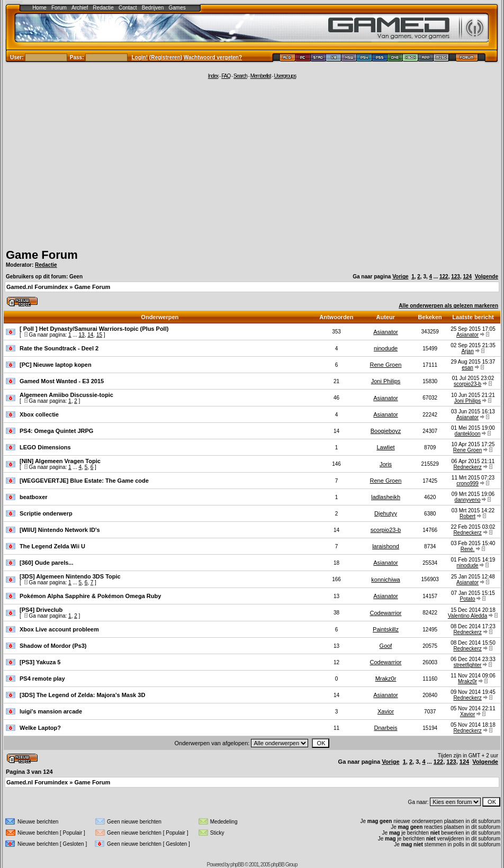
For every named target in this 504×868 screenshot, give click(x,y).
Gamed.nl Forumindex (37, 287)
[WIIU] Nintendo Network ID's (60, 530)
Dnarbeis (386, 728)
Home (39, 8)
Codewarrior (386, 613)
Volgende (487, 277)
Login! (140, 57)
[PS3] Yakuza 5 (40, 662)
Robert (467, 516)
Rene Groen (386, 365)
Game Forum (42, 255)
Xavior (386, 711)
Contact (128, 8)
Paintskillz (386, 629)
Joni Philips (386, 381)
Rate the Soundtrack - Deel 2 (59, 348)
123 (456, 277)
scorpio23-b (467, 384)
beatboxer (34, 497)
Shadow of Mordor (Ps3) (53, 646)
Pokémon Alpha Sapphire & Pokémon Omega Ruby (90, 596)
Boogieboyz (386, 431)
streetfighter (468, 665)
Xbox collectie (39, 414)
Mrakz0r (386, 679)
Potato (468, 599)
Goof (386, 646)
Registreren (166, 57)
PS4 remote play (42, 679)
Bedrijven (153, 8)
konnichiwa (385, 580)
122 (444, 277)
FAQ (226, 76)
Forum (59, 8)
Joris (386, 464)
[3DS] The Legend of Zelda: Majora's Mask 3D (82, 695)
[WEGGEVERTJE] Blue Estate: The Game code (84, 481)
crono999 (467, 483)
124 (467, 277)
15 (99, 335)
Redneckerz (467, 467)
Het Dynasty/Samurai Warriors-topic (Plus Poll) (104, 329)
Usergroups (285, 76)
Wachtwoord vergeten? (213, 57)
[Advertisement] (252, 162)
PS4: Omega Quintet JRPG (56, 431)
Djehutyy (386, 513)
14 (90, 335)
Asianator (385, 332)
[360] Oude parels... (46, 563)
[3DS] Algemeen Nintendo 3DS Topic (70, 576)
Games (177, 8)
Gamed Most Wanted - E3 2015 (62, 381)
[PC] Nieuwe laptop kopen (56, 365)
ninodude (386, 348)
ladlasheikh (386, 497)
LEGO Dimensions (45, 447)
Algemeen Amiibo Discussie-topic (66, 395)
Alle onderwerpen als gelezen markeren (448, 306)
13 (82, 335)
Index (213, 76)
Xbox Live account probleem (59, 629)
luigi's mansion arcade (51, 711)
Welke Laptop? (40, 728)
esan (467, 368)
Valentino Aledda (467, 616)
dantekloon (468, 434)
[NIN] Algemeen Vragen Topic (60, 461)
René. (468, 549)
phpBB (237, 865)
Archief (80, 8)
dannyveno (468, 500)
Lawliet (385, 447)
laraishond (386, 546)
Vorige (400, 277)
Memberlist (261, 76)
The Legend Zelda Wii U (52, 546)
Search (240, 76)
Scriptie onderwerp (46, 513)
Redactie (103, 8)
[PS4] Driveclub (41, 610)
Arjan (467, 351)
